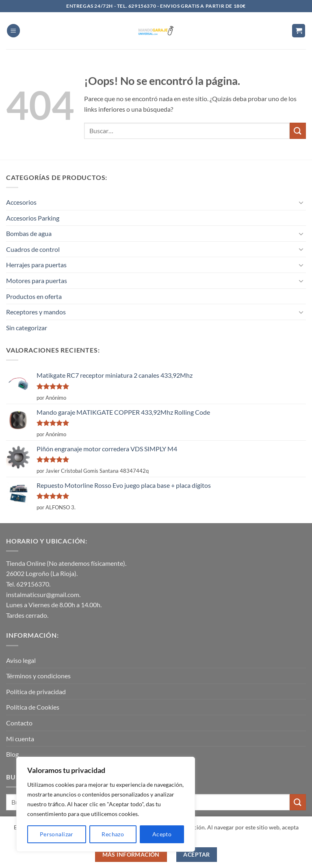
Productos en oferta (34, 296)
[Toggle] (301, 202)
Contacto (19, 723)
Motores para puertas (37, 280)
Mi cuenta (20, 739)
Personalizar (57, 834)
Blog (12, 754)
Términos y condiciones (38, 676)
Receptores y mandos (36, 312)
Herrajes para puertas (36, 265)
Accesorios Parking (33, 218)
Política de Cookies (33, 707)
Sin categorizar (27, 328)
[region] (106, 804)
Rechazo (113, 834)
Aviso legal (21, 660)
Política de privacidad (36, 692)
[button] (13, 31)
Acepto (162, 834)
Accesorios (21, 202)
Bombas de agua (29, 233)
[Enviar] (298, 131)
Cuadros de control (33, 249)
